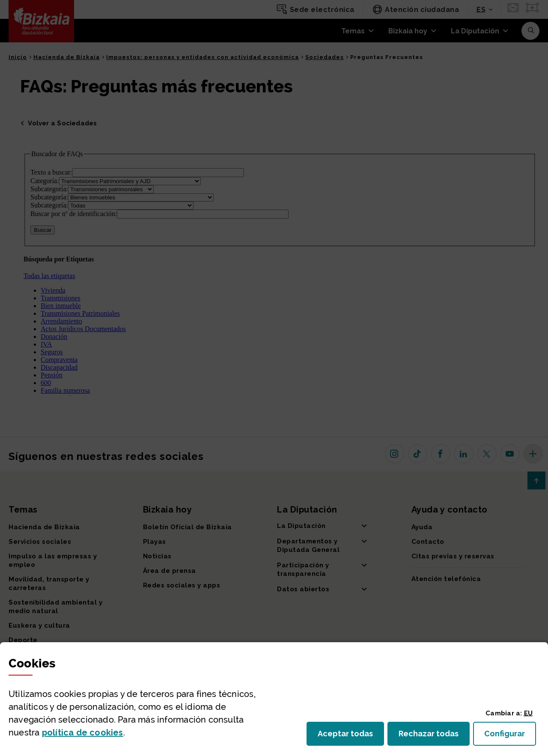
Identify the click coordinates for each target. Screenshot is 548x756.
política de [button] (83, 732)
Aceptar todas (351, 736)
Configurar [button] (510, 736)
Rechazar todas (434, 736)
